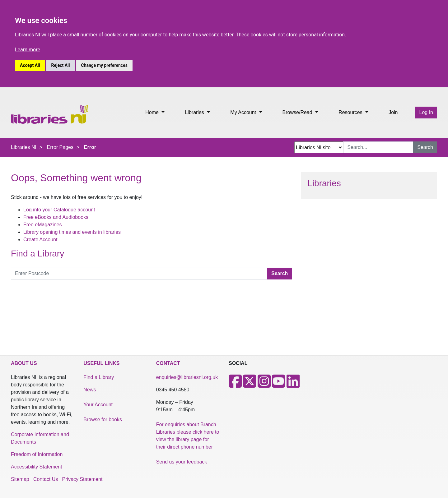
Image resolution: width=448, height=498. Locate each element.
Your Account (98, 405)
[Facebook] (235, 385)
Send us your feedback (182, 462)
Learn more (28, 50)
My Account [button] (244, 112)
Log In (426, 112)
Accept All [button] (30, 65)
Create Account (40, 240)
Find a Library (99, 377)
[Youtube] (278, 385)
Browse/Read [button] (298, 112)
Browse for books (103, 420)
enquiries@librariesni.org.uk (187, 377)
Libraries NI (24, 147)
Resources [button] (351, 112)
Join (393, 112)
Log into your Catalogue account (59, 210)
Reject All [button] (60, 65)
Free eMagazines (43, 225)
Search (425, 147)
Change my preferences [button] (104, 65)
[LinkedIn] (293, 385)
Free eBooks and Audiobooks (56, 217)
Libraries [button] (195, 112)
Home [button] (153, 112)
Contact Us (46, 479)
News (90, 390)
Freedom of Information (37, 454)
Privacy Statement (82, 479)
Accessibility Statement (37, 467)
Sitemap (20, 479)
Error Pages (60, 147)
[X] (250, 385)
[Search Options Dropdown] (319, 147)
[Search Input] (378, 147)
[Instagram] (264, 385)
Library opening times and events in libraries (72, 232)
